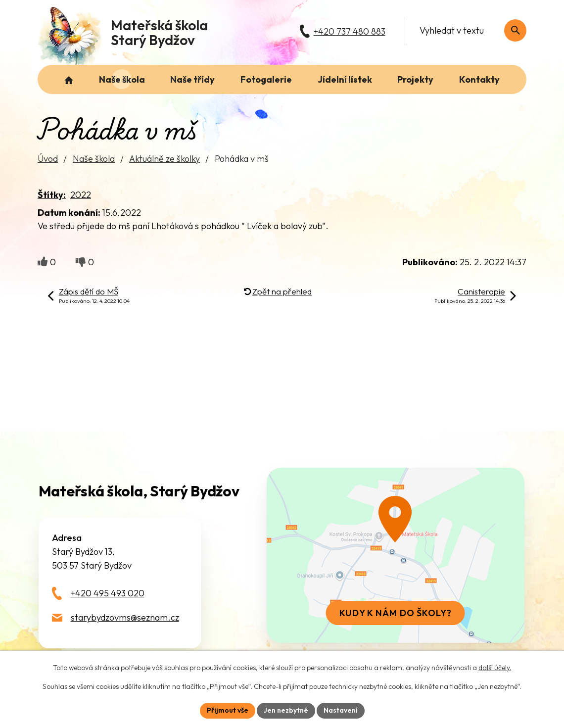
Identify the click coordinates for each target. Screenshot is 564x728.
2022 (81, 195)
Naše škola (94, 159)
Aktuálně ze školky (164, 159)
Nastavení (341, 710)
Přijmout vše (228, 710)
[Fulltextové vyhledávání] (468, 30)
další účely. (495, 668)
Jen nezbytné (286, 710)
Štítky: (52, 195)
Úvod (48, 159)
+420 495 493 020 (108, 593)
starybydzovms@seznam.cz (125, 617)
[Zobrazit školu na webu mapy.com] (395, 555)
